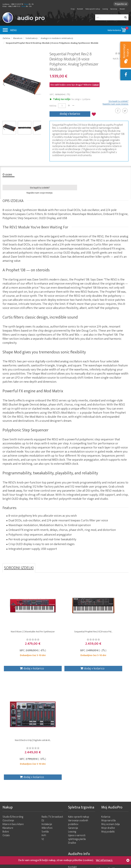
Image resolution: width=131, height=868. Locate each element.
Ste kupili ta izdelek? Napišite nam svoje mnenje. (116, 103)
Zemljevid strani (77, 769)
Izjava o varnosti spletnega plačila (77, 732)
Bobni (6, 726)
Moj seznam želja (110, 719)
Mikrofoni (47, 722)
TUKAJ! (95, 85)
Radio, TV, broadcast (52, 711)
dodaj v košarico (70, 114)
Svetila (45, 726)
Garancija (114, 9)
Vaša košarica (118, 29)
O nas (73, 9)
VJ (43, 734)
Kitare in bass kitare (13, 719)
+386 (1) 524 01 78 (120, 834)
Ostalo (6, 730)
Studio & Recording (13, 711)
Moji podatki (108, 726)
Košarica (106, 711)
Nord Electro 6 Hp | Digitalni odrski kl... (108, 633)
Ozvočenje (8, 715)
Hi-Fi (44, 730)
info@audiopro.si (101, 812)
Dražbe (72, 737)
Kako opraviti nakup (93, 9)
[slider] (23, 641)
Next (40, 84)
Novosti (122, 9)
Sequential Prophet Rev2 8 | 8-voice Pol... (65, 634)
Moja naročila (108, 715)
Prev (4, 84)
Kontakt (80, 9)
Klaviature (8, 722)
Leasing (105, 9)
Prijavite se (120, 4)
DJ (43, 715)
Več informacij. (104, 860)
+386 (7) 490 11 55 (120, 830)
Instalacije (47, 719)
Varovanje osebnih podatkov (78, 717)
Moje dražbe (108, 722)
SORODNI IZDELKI (19, 567)
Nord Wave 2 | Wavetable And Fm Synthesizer (23, 634)
